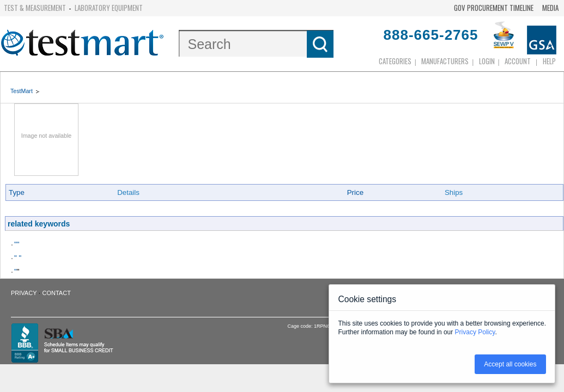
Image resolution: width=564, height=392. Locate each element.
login (487, 61)
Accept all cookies (510, 364)
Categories (395, 61)
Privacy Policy (475, 332)
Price (355, 192)
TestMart (22, 91)
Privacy (24, 293)
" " (18, 258)
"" (17, 244)
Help (549, 61)
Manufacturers (445, 61)
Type (17, 192)
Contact (57, 293)
